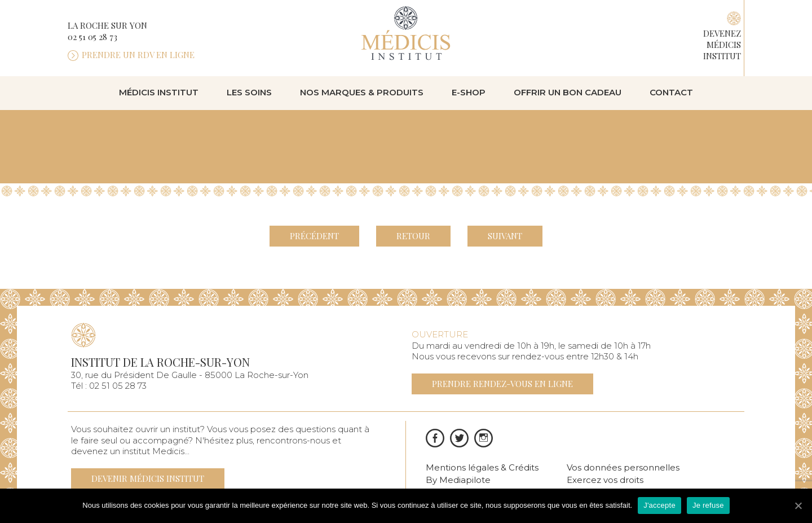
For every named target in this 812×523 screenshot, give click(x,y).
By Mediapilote (458, 480)
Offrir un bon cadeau (568, 92)
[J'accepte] (798, 506)
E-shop (469, 92)
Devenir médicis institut (148, 478)
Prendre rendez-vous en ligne (502, 384)
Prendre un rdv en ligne (138, 55)
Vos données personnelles (623, 467)
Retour (413, 236)
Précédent (314, 236)
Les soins (249, 92)
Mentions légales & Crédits (482, 467)
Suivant (505, 236)
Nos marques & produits (362, 92)
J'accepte (659, 505)
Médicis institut (159, 92)
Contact (671, 92)
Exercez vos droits (605, 480)
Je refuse (708, 505)
